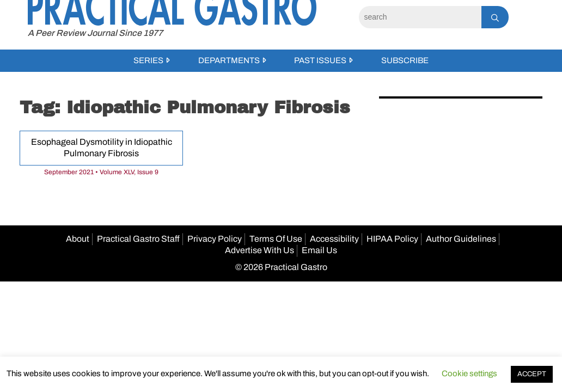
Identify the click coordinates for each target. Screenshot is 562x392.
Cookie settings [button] (469, 373)
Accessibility (334, 239)
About (78, 239)
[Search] (420, 17)
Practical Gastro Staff (138, 239)
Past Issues (320, 60)
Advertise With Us (259, 250)
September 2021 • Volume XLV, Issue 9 (101, 172)
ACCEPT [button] (532, 374)
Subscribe (405, 60)
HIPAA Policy (392, 239)
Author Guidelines (461, 239)
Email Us (319, 250)
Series (148, 60)
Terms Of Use (276, 239)
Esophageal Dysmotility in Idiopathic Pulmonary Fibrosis (102, 148)
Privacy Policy (215, 239)
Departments (229, 60)
